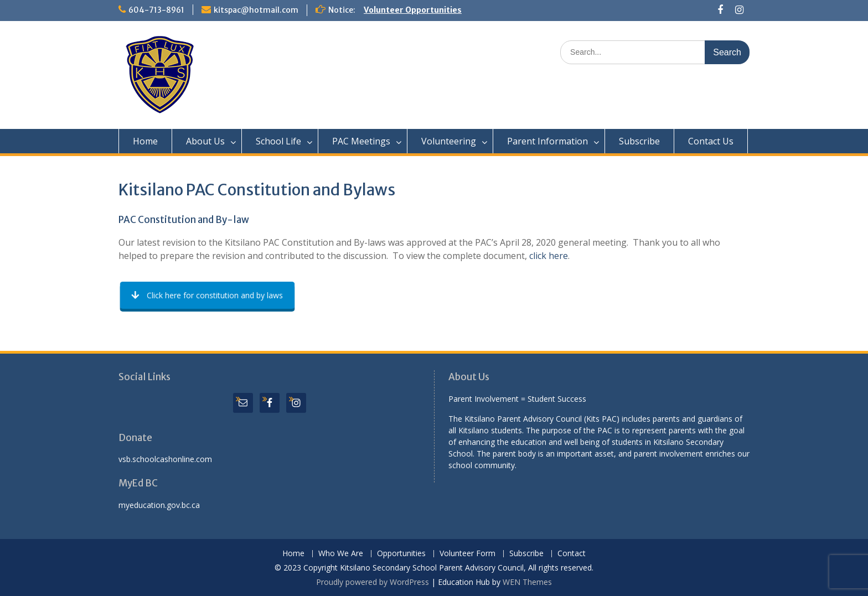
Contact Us (711, 141)
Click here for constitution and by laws (208, 295)
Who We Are (341, 554)
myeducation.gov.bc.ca (159, 505)
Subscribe (639, 141)
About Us (205, 141)
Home (145, 141)
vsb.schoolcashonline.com (165, 459)
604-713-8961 (156, 10)
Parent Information (547, 141)
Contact (572, 554)
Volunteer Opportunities (413, 10)
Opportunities (401, 554)
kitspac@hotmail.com (256, 10)
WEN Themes (527, 582)
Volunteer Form (467, 554)
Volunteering (449, 141)
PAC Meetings (361, 141)
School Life (278, 141)
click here (549, 256)
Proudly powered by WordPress (373, 582)
